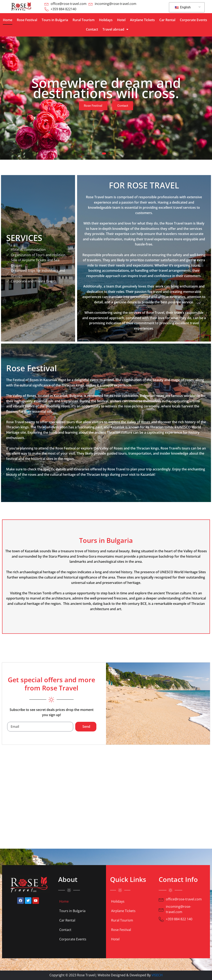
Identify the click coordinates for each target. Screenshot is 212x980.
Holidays (106, 20)
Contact (92, 29)
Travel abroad (115, 29)
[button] (104, 154)
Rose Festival (27, 20)
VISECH (157, 975)
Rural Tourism (84, 20)
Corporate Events (193, 20)
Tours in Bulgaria (55, 20)
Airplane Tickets (142, 20)
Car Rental (167, 20)
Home (8, 20)
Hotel (121, 20)
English (183, 7)
